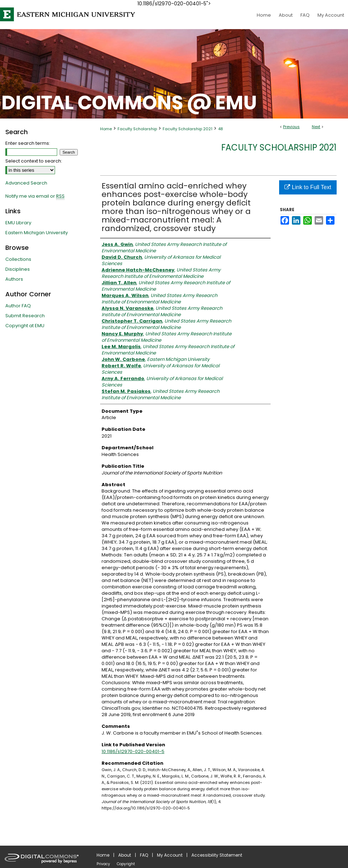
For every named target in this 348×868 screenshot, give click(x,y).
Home (106, 129)
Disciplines (18, 269)
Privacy (103, 864)
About (125, 855)
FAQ (144, 855)
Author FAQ (18, 306)
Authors (14, 279)
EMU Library (18, 223)
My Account (170, 855)
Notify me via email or (35, 196)
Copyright (126, 864)
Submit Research (25, 316)
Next (316, 127)
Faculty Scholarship (137, 129)
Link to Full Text (308, 187)
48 (221, 129)
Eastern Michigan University (37, 233)
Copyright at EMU (25, 326)
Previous (291, 127)
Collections (18, 259)
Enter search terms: (28, 143)
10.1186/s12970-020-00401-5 (133, 751)
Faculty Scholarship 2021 (187, 129)
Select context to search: (34, 161)
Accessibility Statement (217, 855)
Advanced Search (26, 183)
